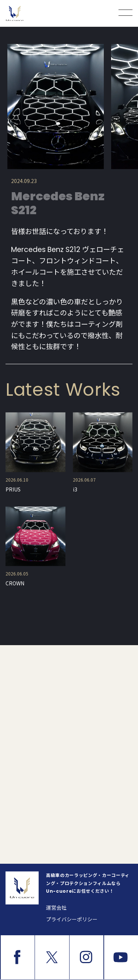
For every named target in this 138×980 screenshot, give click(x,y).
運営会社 (56, 908)
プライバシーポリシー (72, 919)
